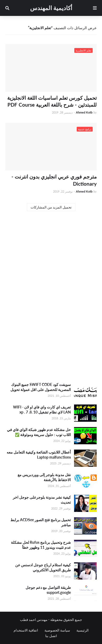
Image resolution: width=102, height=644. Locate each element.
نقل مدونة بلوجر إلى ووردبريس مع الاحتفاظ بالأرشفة (44, 477)
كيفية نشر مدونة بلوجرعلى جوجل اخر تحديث (42, 500)
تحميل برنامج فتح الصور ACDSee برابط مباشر (41, 522)
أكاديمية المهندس (51, 8)
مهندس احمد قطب (34, 620)
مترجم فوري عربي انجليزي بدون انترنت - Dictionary (54, 180)
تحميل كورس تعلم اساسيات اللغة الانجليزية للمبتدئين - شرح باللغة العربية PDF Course (52, 101)
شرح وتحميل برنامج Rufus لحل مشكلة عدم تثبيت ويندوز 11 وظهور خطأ (41, 545)
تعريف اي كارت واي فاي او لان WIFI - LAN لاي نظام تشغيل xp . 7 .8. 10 (42, 410)
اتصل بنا (51, 636)
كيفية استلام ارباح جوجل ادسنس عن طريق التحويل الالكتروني (43, 567)
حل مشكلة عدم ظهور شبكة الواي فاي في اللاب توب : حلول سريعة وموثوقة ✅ (39, 432)
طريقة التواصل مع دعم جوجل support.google (48, 590)
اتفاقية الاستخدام (26, 630)
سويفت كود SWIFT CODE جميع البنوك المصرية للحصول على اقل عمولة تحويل (41, 387)
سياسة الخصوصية (57, 630)
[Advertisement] (51, 322)
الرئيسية (83, 630)
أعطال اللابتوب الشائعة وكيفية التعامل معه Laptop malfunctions (39, 455)
